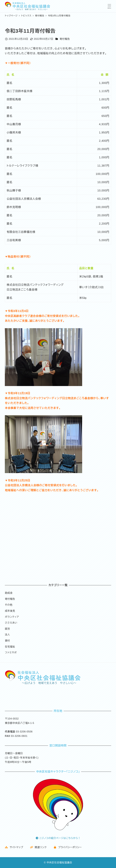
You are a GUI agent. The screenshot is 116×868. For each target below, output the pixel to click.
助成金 (9, 593)
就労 (7, 629)
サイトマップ (14, 847)
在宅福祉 (10, 647)
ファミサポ (11, 653)
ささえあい (11, 623)
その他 (9, 605)
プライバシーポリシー (68, 847)
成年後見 (10, 611)
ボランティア (12, 617)
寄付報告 (65, 39)
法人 (7, 635)
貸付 (7, 641)
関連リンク (38, 847)
